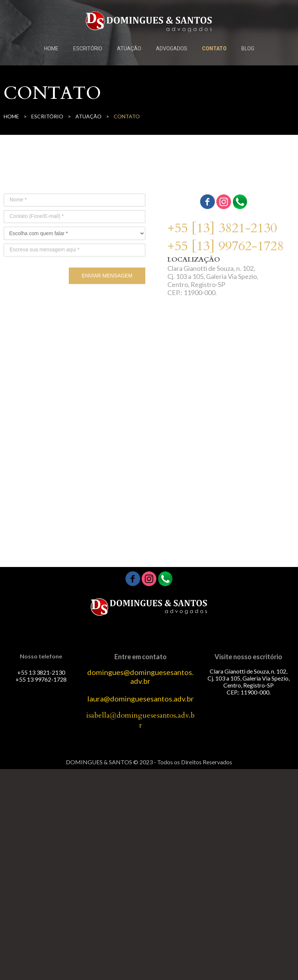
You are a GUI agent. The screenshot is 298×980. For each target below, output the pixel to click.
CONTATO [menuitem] (214, 49)
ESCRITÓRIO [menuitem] (88, 49)
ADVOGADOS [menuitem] (172, 49)
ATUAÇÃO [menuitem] (129, 49)
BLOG (248, 49)
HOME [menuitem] (51, 49)
